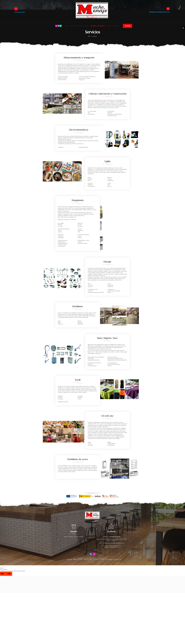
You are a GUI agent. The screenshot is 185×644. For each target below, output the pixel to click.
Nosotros (74, 26)
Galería (109, 26)
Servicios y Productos (98, 26)
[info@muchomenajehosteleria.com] (168, 9)
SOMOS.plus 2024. (88, 558)
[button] (183, 28)
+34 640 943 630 (19, 12)
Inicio (67, 26)
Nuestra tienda (84, 26)
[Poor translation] (9, 574)
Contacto (116, 26)
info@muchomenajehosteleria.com (159, 12)
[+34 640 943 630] (16, 9)
